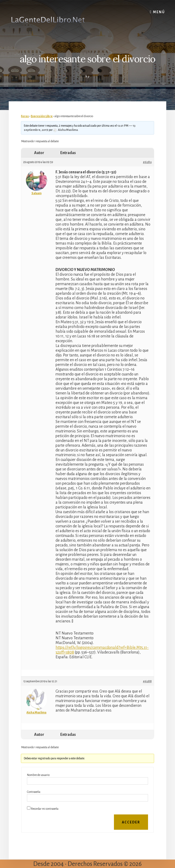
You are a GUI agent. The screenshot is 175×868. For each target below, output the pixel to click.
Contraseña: (34, 792)
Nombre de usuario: (39, 775)
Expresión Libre (42, 116)
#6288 (147, 681)
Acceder (131, 822)
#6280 (147, 162)
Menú (159, 12)
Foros (25, 116)
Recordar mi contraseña (45, 809)
